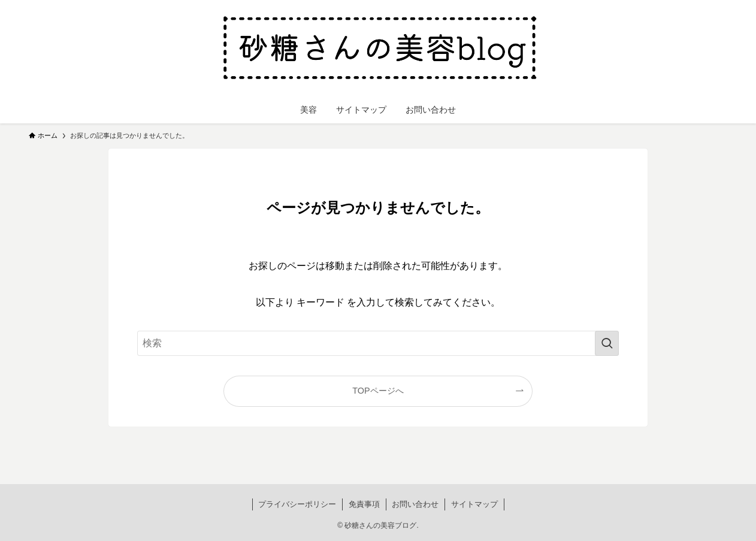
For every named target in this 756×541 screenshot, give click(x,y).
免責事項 (364, 504)
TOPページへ (378, 391)
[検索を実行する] (607, 343)
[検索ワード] (378, 343)
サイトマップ (474, 504)
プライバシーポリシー (297, 504)
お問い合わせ (415, 504)
